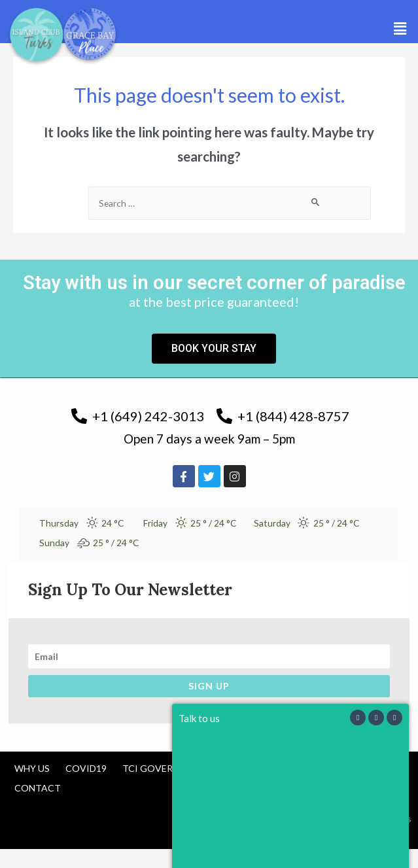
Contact (38, 788)
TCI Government (164, 768)
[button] (400, 28)
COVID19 (86, 768)
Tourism (242, 768)
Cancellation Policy (333, 768)
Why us (32, 768)
